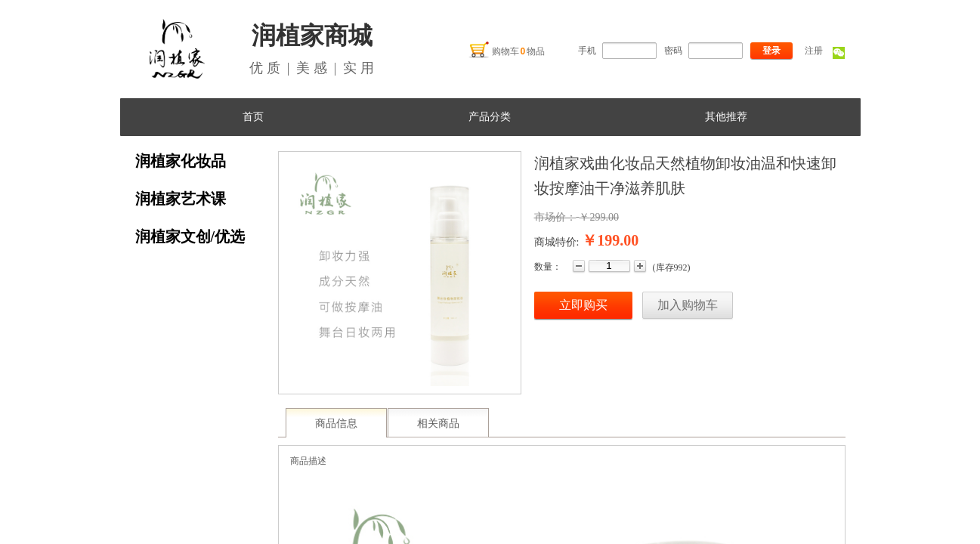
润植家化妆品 (181, 161)
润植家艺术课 (181, 199)
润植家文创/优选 (190, 236)
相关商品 (438, 423)
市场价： (555, 217)
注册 (814, 51)
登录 (771, 51)
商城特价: (557, 242)
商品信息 (336, 423)
